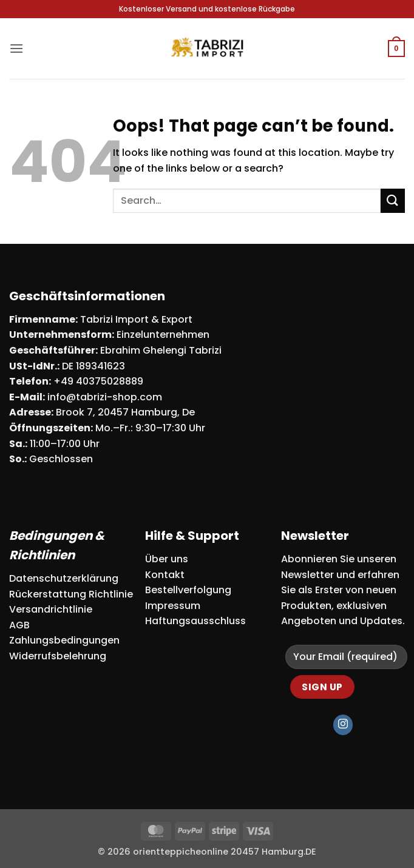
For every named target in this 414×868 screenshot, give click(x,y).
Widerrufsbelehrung (58, 656)
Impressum (173, 606)
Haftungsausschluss (195, 621)
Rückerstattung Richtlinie (71, 594)
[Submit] (393, 200)
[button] (16, 48)
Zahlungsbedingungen (64, 640)
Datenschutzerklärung (64, 578)
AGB (19, 625)
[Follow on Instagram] (343, 725)
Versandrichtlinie (51, 609)
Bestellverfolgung (188, 590)
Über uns (167, 559)
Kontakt (165, 575)
